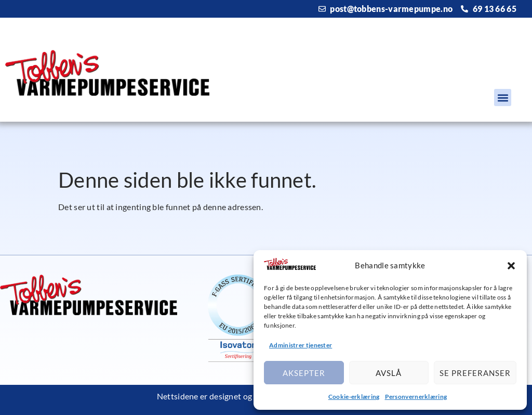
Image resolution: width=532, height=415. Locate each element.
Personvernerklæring (416, 397)
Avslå (389, 373)
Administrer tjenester (301, 345)
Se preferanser (475, 373)
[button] (511, 266)
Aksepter (304, 373)
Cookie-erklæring (354, 397)
